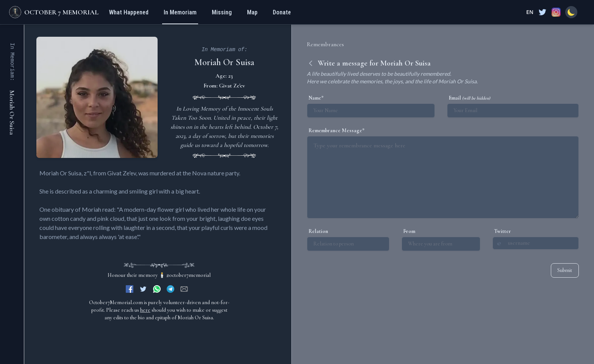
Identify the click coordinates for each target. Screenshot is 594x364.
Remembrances (325, 44)
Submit (565, 270)
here (145, 310)
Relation (318, 231)
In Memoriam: (12, 62)
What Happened (129, 12)
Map (252, 12)
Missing (222, 12)
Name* (316, 98)
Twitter (503, 231)
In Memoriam (180, 12)
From (409, 231)
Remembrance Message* (336, 130)
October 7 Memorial (61, 12)
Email (469, 98)
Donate (282, 12)
